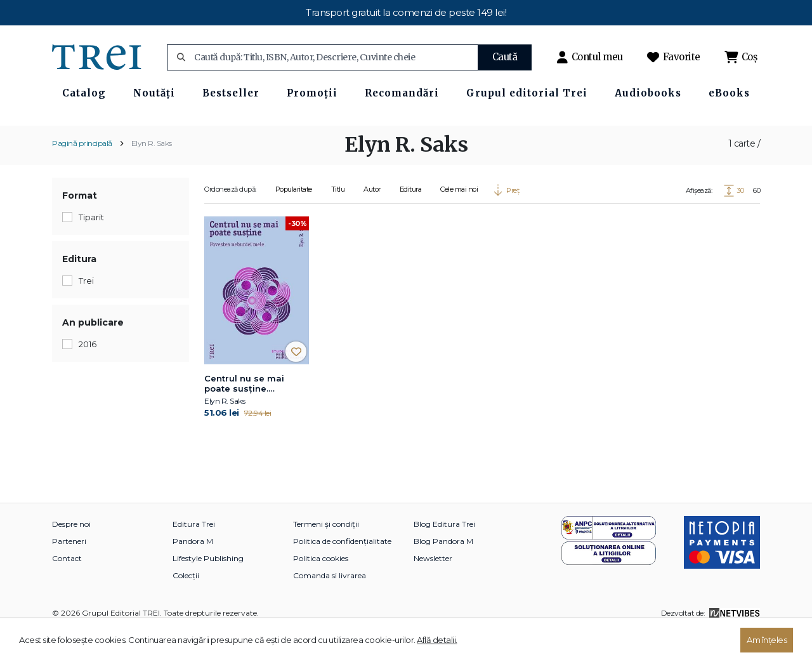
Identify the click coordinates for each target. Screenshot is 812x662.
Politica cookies (321, 589)
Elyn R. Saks (152, 174)
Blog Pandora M (443, 572)
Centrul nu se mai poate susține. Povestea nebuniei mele (246, 415)
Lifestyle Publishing (208, 589)
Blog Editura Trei (444, 555)
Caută (505, 57)
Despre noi (71, 555)
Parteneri (69, 572)
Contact (67, 589)
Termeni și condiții (326, 555)
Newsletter (433, 589)
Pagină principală (82, 174)
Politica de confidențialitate (342, 572)
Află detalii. (437, 640)
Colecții (186, 606)
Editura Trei (194, 555)
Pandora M (193, 572)
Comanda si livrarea (330, 606)
